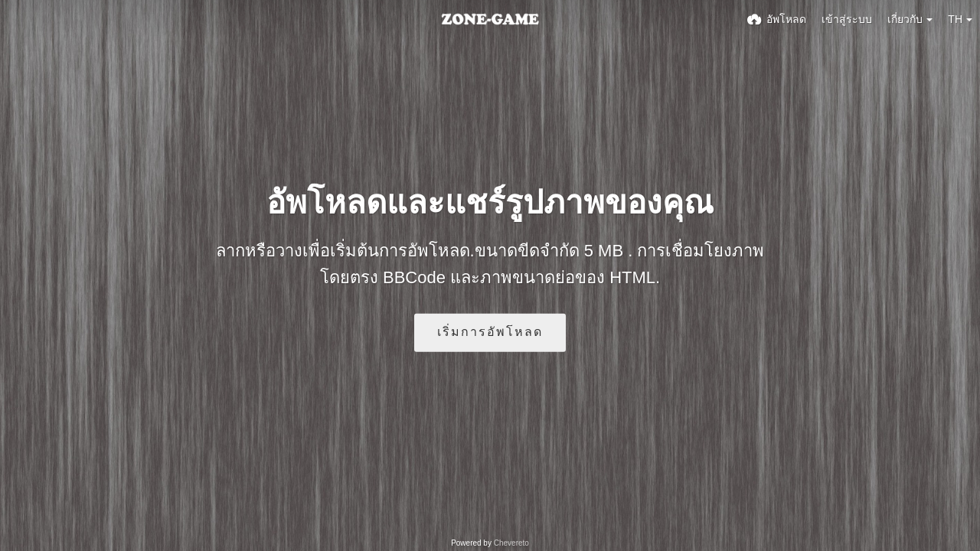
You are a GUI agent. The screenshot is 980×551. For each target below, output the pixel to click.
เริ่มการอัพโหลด (490, 332)
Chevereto (511, 543)
